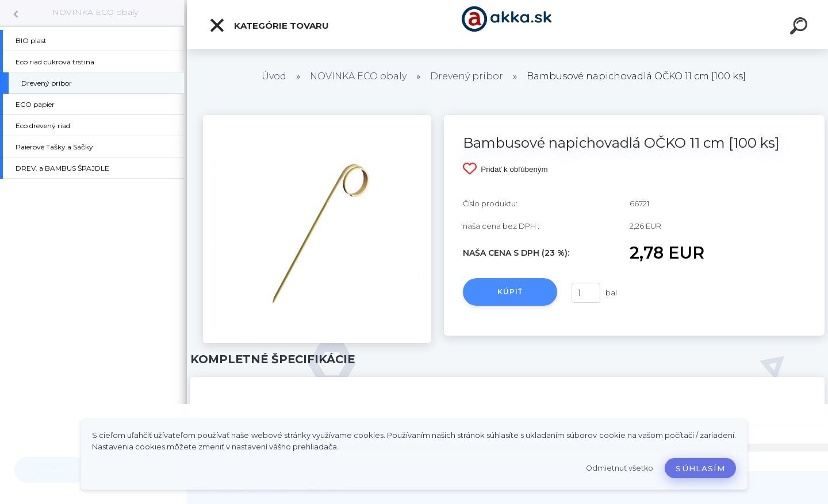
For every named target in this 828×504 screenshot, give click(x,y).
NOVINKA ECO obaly (95, 12)
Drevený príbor (467, 76)
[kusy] (586, 293)
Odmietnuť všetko (620, 468)
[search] (800, 28)
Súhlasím (700, 468)
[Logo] (507, 24)
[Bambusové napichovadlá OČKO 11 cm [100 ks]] (317, 119)
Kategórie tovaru (269, 25)
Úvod (274, 76)
